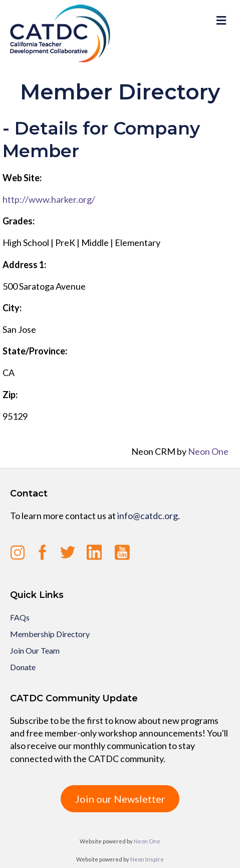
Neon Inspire (147, 859)
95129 (15, 416)
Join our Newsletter (120, 799)
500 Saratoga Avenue (44, 286)
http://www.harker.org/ (49, 199)
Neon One (208, 451)
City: (12, 308)
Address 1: (24, 265)
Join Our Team (35, 650)
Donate (23, 667)
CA (9, 373)
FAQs (20, 617)
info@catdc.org (148, 516)
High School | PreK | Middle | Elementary (81, 242)
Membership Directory (50, 634)
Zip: (10, 395)
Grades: (19, 221)
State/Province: (35, 351)
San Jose (19, 329)
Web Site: (22, 178)
